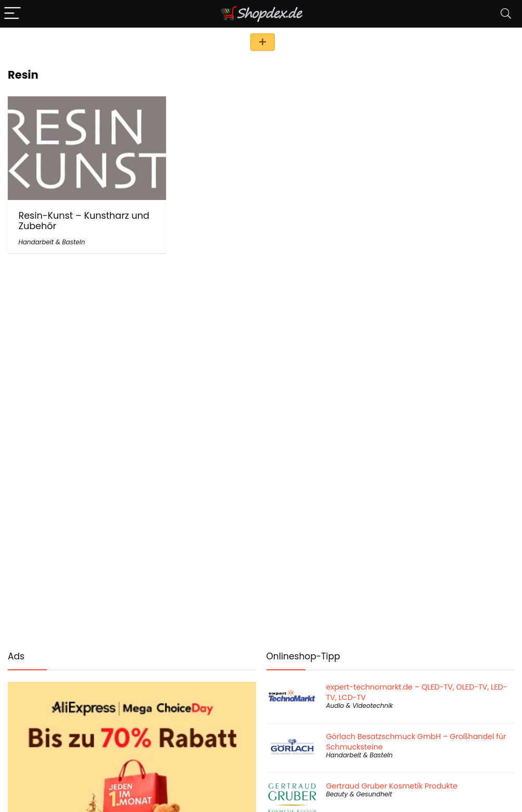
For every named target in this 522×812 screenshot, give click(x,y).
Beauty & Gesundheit (359, 794)
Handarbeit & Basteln (52, 242)
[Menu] (12, 14)
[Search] (506, 14)
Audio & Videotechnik (360, 705)
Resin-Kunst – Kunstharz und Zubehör (84, 221)
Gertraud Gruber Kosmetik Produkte (392, 786)
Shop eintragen (263, 42)
